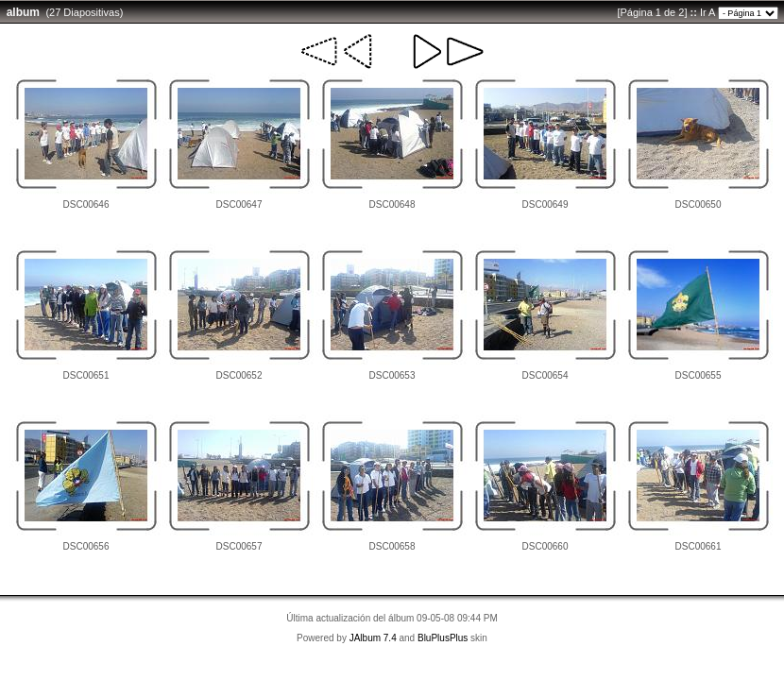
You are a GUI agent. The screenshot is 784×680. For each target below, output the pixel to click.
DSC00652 (239, 375)
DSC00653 (392, 375)
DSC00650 (699, 204)
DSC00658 (392, 546)
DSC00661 (699, 546)
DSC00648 (392, 204)
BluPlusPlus (443, 638)
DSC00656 (86, 546)
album (23, 12)
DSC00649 (545, 204)
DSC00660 (545, 546)
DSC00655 (699, 375)
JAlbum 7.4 (373, 638)
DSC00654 (545, 375)
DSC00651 (86, 375)
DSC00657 (239, 546)
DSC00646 (86, 204)
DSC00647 (239, 204)
